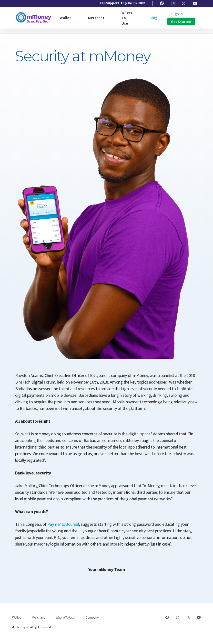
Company (92, 617)
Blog (154, 18)
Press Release (44, 29)
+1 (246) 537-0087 (133, 3)
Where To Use (65, 617)
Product (74, 29)
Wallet (65, 18)
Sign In (177, 14)
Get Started (181, 21)
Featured (13, 29)
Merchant (96, 18)
